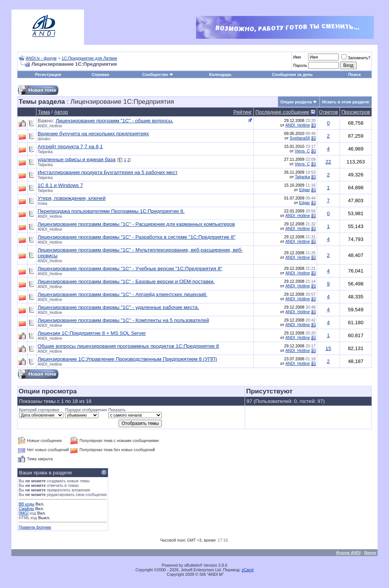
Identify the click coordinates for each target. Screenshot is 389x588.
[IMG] (24, 513)
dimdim (44, 139)
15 (328, 348)
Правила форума (35, 527)
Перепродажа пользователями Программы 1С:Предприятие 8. (111, 211)
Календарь (220, 74)
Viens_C (302, 151)
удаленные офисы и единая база (77, 159)
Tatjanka (45, 152)
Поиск (355, 74)
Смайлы (26, 509)
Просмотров (356, 112)
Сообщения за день (292, 74)
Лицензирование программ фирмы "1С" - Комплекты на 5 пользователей (123, 320)
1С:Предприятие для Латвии (89, 58)
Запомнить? (356, 58)
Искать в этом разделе (346, 102)
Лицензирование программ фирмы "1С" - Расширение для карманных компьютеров (136, 224)
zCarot (247, 570)
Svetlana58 (300, 138)
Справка (100, 74)
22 (328, 162)
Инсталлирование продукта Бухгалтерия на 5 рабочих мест (108, 172)
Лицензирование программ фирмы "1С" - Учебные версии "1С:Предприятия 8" (130, 269)
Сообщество (158, 74)
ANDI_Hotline (50, 126)
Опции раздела (296, 102)
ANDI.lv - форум (41, 58)
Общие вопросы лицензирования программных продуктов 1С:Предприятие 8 (128, 346)
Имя (297, 57)
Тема (44, 112)
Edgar (304, 190)
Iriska (42, 203)
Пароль (300, 65)
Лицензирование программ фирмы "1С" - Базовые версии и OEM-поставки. (126, 281)
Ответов (328, 112)
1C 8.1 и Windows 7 (60, 185)
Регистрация (48, 74)
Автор (61, 112)
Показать (117, 410)
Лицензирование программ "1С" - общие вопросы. (114, 121)
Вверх (370, 553)
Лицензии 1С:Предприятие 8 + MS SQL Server (92, 333)
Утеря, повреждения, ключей (72, 198)
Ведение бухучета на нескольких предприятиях (93, 134)
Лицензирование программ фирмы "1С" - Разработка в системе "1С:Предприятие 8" (137, 237)
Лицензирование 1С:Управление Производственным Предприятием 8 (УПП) (127, 359)
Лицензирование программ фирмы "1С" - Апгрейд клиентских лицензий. (123, 294)
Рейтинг (243, 112)
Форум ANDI (349, 553)
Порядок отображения (86, 410)
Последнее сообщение (282, 112)
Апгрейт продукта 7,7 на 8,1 (70, 147)
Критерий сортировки (39, 410)
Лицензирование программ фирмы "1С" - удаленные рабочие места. (118, 307)
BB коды (27, 504)
